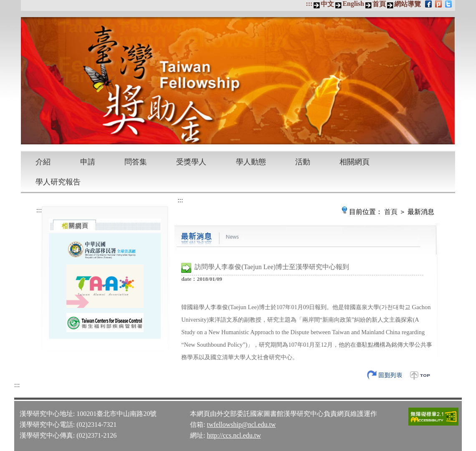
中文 (327, 4)
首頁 (379, 4)
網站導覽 (408, 4)
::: (309, 4)
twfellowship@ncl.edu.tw (241, 425)
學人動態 (251, 162)
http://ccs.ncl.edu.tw (234, 435)
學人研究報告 (58, 182)
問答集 (136, 162)
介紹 (43, 162)
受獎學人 (191, 162)
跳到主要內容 (4, 4)
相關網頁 (354, 162)
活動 (303, 162)
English (353, 4)
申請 (88, 162)
